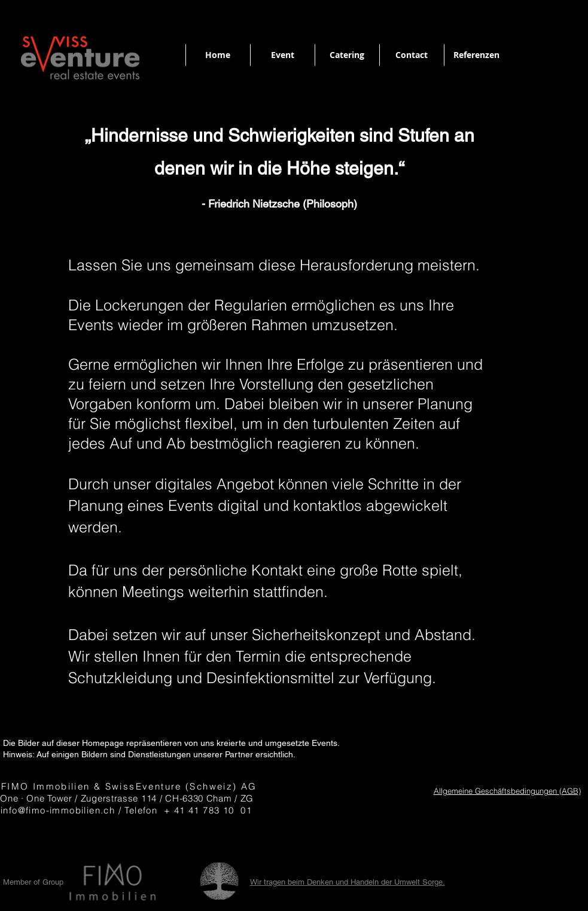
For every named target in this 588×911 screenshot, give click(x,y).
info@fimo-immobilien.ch (58, 810)
